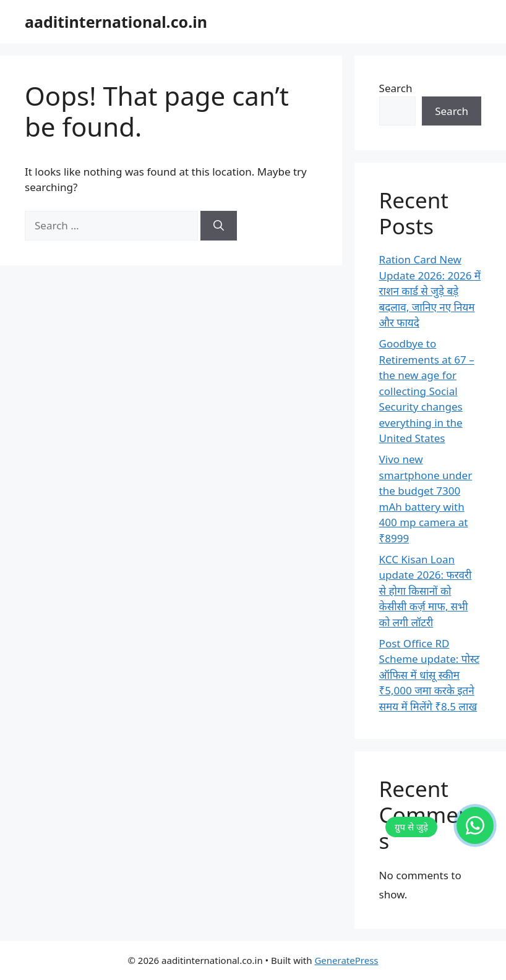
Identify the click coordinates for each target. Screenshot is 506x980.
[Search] (219, 226)
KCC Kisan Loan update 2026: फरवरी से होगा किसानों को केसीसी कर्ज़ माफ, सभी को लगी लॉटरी (426, 591)
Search (396, 88)
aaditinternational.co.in (116, 22)
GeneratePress (346, 960)
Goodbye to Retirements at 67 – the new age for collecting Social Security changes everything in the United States (427, 391)
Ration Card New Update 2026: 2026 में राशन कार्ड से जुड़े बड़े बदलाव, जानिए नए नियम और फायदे (430, 291)
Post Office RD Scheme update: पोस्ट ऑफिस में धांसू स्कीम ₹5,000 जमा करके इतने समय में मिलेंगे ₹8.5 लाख (429, 675)
